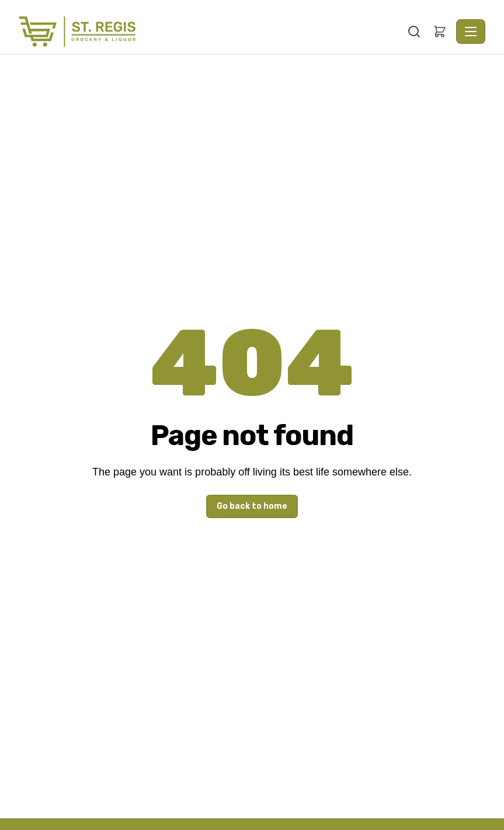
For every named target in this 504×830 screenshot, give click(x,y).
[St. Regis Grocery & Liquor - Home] (212, 32)
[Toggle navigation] (471, 32)
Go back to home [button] (252, 506)
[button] (440, 32)
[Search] (414, 32)
